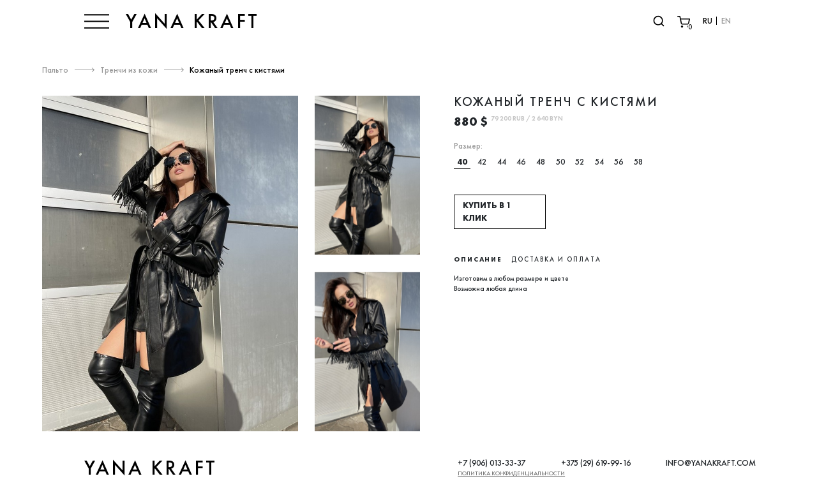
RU (708, 21)
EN (726, 21)
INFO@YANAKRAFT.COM (711, 463)
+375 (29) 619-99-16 (596, 463)
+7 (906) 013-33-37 (491, 463)
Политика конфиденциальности (511, 473)
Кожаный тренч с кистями (237, 70)
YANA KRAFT (192, 21)
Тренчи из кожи (129, 70)
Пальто (55, 70)
